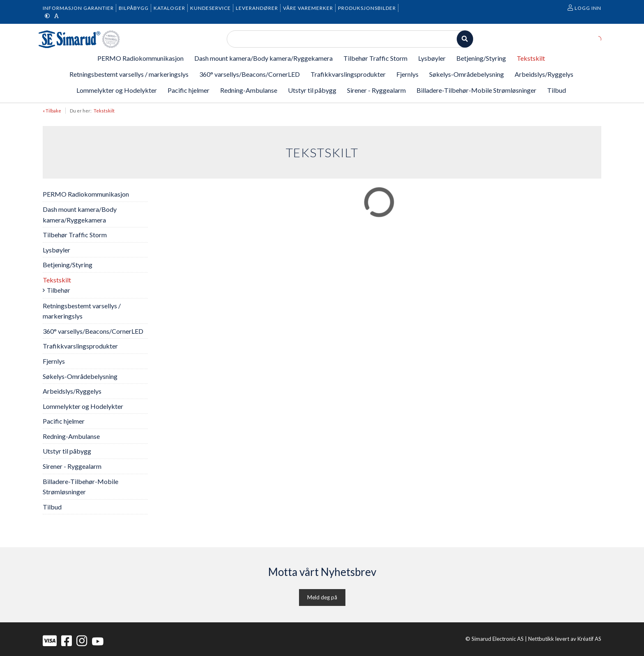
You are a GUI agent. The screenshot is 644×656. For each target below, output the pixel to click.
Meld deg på (322, 597)
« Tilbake (52, 111)
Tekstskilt (104, 111)
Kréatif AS (589, 639)
